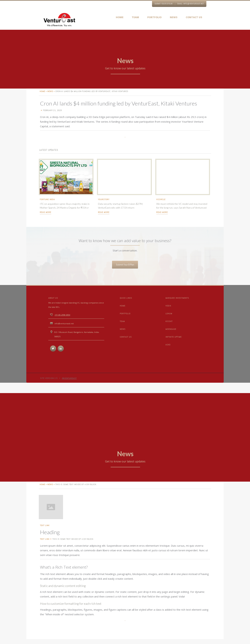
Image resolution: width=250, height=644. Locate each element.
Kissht (169, 321)
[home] (59, 20)
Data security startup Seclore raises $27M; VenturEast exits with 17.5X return (120, 208)
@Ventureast (69, 378)
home (42, 94)
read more (46, 215)
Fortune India (47, 202)
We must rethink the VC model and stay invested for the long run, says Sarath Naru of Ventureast (182, 208)
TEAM (122, 321)
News (50, 94)
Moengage (171, 329)
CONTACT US (126, 337)
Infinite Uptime (174, 337)
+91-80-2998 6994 (62, 315)
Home (123, 306)
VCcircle (161, 202)
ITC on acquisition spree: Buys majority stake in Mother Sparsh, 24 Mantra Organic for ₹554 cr (65, 208)
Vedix (168, 306)
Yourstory (104, 202)
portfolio (125, 314)
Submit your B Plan (163, 4)
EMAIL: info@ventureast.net (191, 4)
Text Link (45, 528)
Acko (168, 345)
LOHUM (169, 314)
